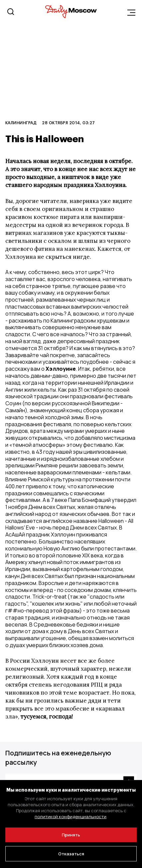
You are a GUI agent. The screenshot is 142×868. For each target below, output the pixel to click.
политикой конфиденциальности (71, 817)
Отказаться (71, 854)
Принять (71, 835)
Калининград (21, 123)
